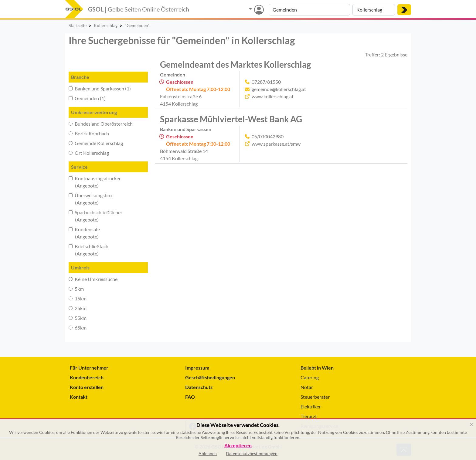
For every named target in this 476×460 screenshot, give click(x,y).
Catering (310, 377)
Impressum (197, 368)
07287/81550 (266, 82)
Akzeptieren (238, 446)
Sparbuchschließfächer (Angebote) (95, 216)
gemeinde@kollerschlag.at (279, 89)
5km (76, 289)
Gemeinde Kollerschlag (96, 143)
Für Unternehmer (89, 368)
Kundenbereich (87, 377)
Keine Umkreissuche (93, 279)
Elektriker (311, 406)
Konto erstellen (87, 387)
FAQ (190, 397)
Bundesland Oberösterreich (101, 124)
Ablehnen (208, 453)
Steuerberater (315, 397)
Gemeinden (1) (87, 98)
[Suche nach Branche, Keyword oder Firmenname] (309, 10)
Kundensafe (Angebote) (84, 233)
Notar (307, 387)
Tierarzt (309, 416)
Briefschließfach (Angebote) (88, 250)
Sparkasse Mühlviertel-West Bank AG (231, 119)
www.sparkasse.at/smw (276, 144)
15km (78, 298)
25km (78, 308)
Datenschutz (199, 387)
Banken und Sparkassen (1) (100, 88)
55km (78, 318)
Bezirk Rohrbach (89, 133)
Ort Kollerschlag (89, 153)
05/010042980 (268, 136)
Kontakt (79, 397)
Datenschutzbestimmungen (252, 453)
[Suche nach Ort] (374, 10)
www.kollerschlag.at (273, 96)
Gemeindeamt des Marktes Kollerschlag (235, 64)
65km (78, 328)
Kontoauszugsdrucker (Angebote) (95, 182)
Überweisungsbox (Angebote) (91, 199)
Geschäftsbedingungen (210, 377)
